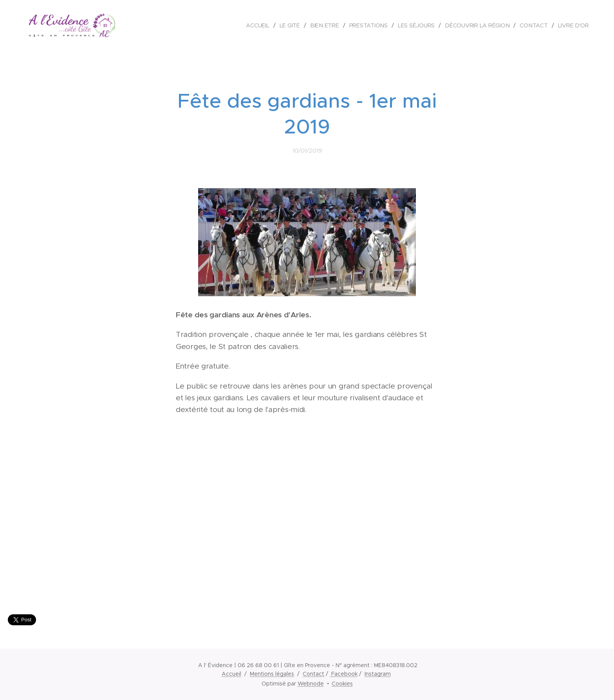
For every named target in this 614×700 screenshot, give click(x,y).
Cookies (342, 684)
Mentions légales (272, 674)
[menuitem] (260, 25)
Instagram (378, 674)
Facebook (344, 674)
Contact (313, 674)
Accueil (231, 674)
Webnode (311, 684)
